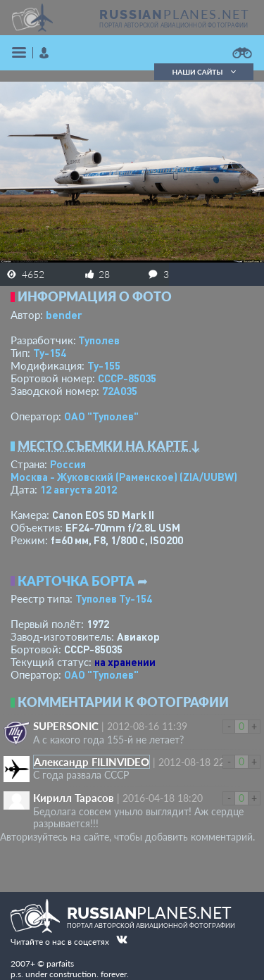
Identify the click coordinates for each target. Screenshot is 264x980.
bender (64, 315)
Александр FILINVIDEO (92, 762)
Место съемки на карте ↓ (109, 446)
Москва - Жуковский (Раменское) (124, 477)
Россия (68, 464)
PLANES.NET (175, 14)
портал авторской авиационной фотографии (174, 25)
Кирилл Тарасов (74, 798)
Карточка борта (76, 581)
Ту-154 (50, 353)
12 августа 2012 (78, 489)
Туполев (99, 340)
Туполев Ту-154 (114, 598)
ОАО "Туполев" (101, 416)
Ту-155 (104, 365)
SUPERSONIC (66, 726)
